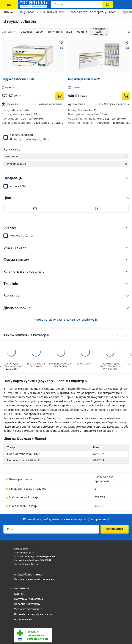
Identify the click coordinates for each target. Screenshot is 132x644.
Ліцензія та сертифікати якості (35, 614)
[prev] (117, 335)
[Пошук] (108, 4)
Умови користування (28, 609)
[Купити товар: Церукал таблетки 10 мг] (60, 96)
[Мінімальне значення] (35, 208)
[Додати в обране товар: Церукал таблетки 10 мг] (61, 42)
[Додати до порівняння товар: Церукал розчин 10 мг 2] (128, 48)
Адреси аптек (23, 619)
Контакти (20, 594)
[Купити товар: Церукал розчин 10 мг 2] (126, 96)
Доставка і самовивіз (28, 599)
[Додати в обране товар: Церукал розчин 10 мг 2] (128, 42)
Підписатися (115, 529)
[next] (127, 335)
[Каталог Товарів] (9, 4)
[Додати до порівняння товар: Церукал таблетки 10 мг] (61, 48)
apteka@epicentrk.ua (26, 564)
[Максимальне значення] (97, 208)
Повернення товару (27, 604)
